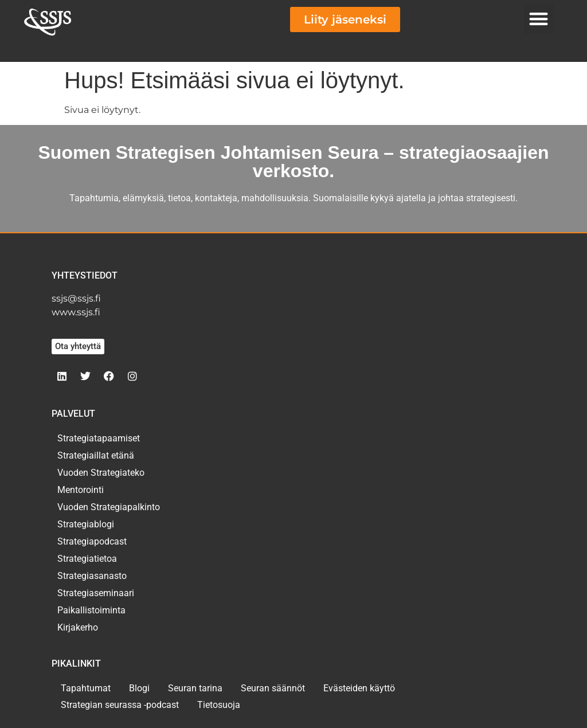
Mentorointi (81, 490)
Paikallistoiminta (91, 610)
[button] (539, 19)
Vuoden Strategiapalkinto (109, 507)
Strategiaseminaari (96, 593)
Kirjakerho (78, 627)
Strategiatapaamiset (99, 438)
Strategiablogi (86, 524)
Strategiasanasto (92, 576)
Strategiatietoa (87, 559)
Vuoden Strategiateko (101, 473)
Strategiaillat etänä (96, 455)
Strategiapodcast (92, 541)
